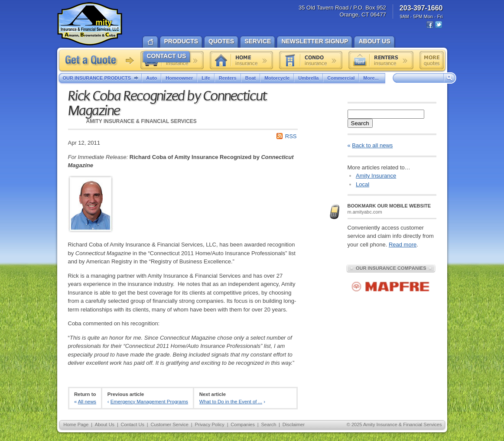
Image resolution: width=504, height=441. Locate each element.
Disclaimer (294, 425)
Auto (151, 78)
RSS (291, 136)
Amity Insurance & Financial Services (90, 24)
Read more (403, 245)
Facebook (430, 25)
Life (206, 78)
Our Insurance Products (102, 78)
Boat (250, 78)
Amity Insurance (376, 176)
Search (360, 123)
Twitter (439, 25)
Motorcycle (277, 78)
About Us (105, 425)
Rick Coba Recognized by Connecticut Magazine (167, 104)
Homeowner (179, 78)
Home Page (76, 425)
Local (363, 184)
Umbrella (308, 78)
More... (372, 78)
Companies (243, 425)
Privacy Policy (209, 425)
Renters (228, 78)
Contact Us (133, 425)
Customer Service (169, 425)
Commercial (341, 78)
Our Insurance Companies (391, 268)
